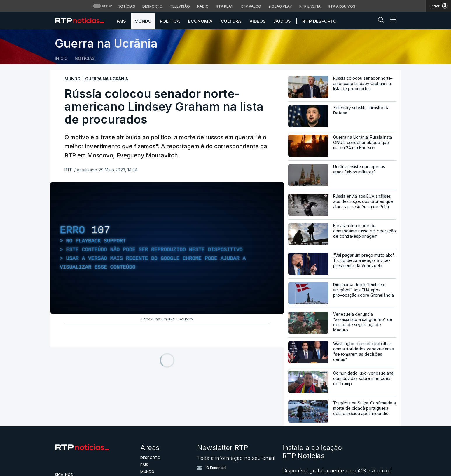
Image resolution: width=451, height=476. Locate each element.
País (121, 21)
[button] (382, 21)
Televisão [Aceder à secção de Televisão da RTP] (180, 6)
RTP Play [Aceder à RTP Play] (225, 6)
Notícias (85, 58)
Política (170, 21)
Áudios (283, 21)
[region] (167, 248)
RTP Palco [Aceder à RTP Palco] (251, 6)
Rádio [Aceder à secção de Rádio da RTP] (203, 6)
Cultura (231, 21)
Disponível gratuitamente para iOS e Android (337, 471)
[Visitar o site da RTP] (102, 6)
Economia (200, 21)
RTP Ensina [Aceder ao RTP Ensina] (310, 6)
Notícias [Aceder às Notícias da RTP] (126, 6)
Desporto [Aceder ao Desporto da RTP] (152, 6)
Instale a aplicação (312, 452)
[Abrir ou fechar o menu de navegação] (391, 20)
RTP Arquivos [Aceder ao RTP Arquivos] (342, 6)
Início (61, 58)
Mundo (143, 21)
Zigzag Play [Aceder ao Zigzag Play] (280, 6)
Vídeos (258, 21)
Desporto (319, 21)
